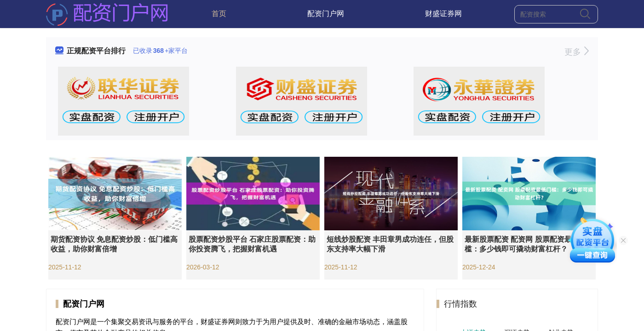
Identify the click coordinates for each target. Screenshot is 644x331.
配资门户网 (326, 14)
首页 (219, 14)
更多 (577, 52)
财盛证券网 (443, 14)
